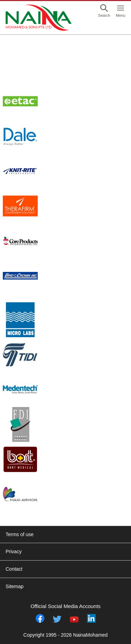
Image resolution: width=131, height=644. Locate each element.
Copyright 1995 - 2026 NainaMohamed (65, 635)
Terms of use (20, 534)
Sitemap (14, 586)
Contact (14, 569)
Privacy (14, 552)
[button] (104, 12)
